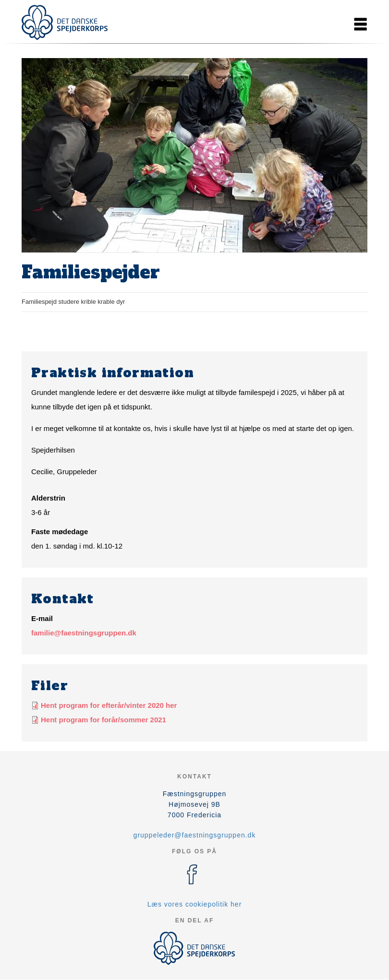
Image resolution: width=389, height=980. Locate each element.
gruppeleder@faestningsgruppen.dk (195, 835)
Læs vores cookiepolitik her (195, 904)
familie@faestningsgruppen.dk (84, 633)
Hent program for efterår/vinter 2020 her (109, 705)
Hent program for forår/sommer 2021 (103, 720)
